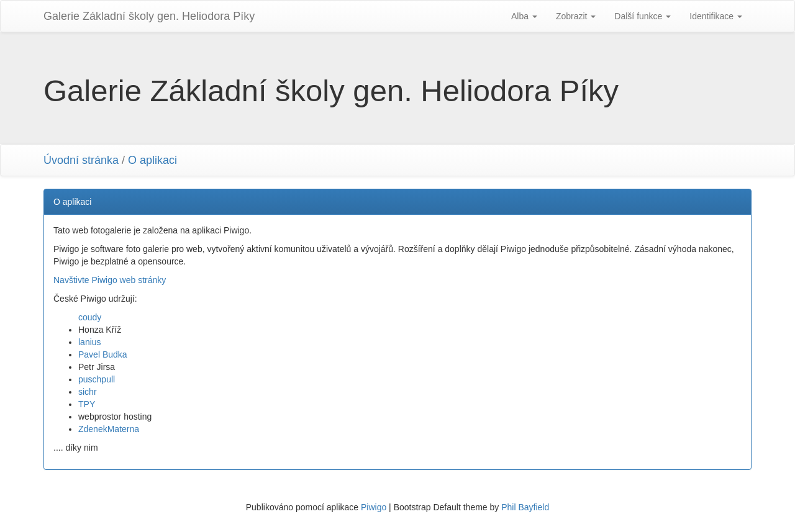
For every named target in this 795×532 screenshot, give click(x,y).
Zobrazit (576, 16)
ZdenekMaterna (109, 429)
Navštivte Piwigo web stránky (110, 280)
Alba (524, 16)
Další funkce (643, 16)
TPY (87, 404)
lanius (90, 342)
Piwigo (374, 507)
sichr (88, 392)
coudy (90, 317)
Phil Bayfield (525, 507)
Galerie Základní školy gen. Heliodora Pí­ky (149, 16)
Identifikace (716, 16)
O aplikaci (152, 160)
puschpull (97, 379)
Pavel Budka (103, 354)
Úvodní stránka (81, 160)
